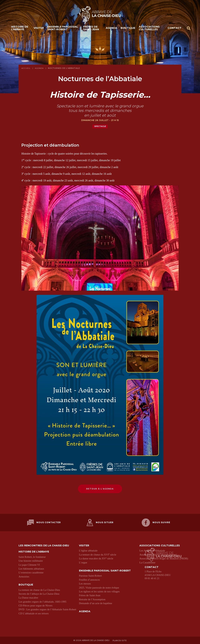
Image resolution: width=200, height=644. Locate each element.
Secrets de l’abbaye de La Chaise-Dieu (39, 593)
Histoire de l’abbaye (20, 28)
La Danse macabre (28, 597)
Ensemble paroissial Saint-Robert (63, 28)
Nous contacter (44, 522)
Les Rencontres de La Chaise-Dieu (44, 545)
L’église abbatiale (88, 550)
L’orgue (83, 562)
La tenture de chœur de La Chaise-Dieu (39, 590)
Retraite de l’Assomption (92, 599)
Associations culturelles (149, 28)
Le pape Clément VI (29, 564)
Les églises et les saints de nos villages (99, 591)
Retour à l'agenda (100, 489)
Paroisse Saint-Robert (90, 575)
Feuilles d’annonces (89, 579)
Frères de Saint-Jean (91, 28)
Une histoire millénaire (31, 560)
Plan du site (120, 640)
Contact (175, 28)
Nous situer (100, 522)
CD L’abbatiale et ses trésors (34, 613)
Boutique (128, 28)
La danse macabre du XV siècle (96, 558)
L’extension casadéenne (31, 572)
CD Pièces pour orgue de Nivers (35, 605)
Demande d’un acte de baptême (96, 603)
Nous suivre (156, 522)
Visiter (39, 28)
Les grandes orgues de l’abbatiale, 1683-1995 (42, 601)
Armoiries (24, 576)
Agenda (111, 28)
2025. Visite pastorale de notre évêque (99, 587)
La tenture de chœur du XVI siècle (98, 554)
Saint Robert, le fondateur (32, 557)
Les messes (85, 583)
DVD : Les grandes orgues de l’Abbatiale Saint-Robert (47, 609)
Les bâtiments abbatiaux (31, 568)
